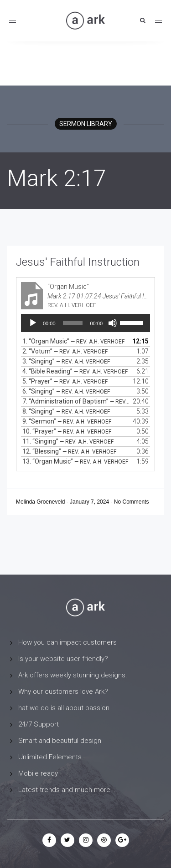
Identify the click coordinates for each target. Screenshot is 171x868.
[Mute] (113, 323)
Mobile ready (38, 773)
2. (65, 351)
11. (68, 441)
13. (75, 461)
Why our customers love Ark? (63, 691)
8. (66, 411)
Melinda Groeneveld (41, 502)
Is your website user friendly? (63, 659)
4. (75, 371)
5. (65, 381)
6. (66, 391)
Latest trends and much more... (67, 790)
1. (73, 341)
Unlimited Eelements (50, 757)
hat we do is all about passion (64, 708)
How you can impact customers (67, 642)
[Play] (33, 323)
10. (67, 431)
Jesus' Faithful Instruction (78, 262)
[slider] (73, 323)
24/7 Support (39, 724)
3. (66, 361)
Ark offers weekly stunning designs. (73, 675)
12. (69, 451)
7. (76, 401)
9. (67, 421)
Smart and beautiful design (60, 741)
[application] (85, 323)
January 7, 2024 (90, 502)
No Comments (132, 502)
